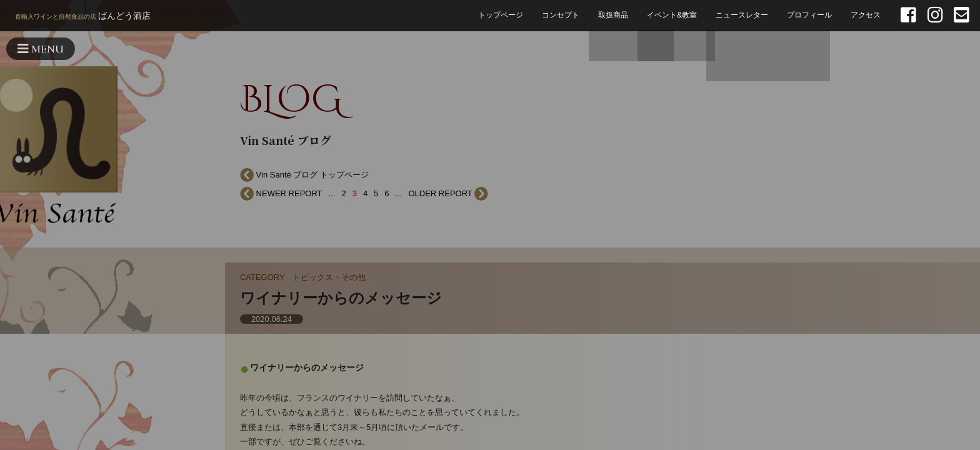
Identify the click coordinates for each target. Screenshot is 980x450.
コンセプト (561, 16)
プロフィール (809, 16)
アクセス (866, 16)
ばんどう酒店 (83, 17)
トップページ (501, 16)
